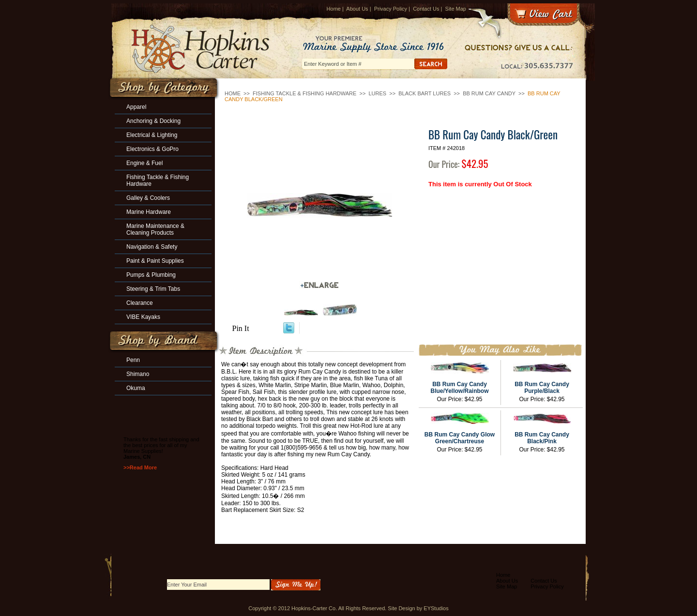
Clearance (140, 303)
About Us (357, 9)
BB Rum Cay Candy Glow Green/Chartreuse (460, 438)
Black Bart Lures (424, 93)
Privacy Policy (391, 9)
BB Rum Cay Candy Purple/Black (542, 388)
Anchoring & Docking (153, 121)
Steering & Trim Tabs (153, 289)
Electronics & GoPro (152, 149)
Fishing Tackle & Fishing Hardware (304, 93)
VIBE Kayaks (143, 317)
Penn (133, 360)
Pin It (241, 328)
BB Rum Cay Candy (489, 93)
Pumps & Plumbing (151, 275)
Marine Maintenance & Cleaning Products (155, 229)
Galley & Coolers (148, 198)
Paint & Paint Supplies (155, 261)
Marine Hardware (149, 212)
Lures (377, 93)
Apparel (136, 107)
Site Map (456, 9)
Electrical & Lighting (152, 135)
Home (334, 9)
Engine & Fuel (144, 163)
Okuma (136, 388)
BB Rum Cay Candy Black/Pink (542, 438)
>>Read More (140, 467)
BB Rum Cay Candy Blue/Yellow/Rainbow (459, 388)
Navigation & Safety (152, 247)
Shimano (138, 374)
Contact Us (426, 9)
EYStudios (436, 608)
